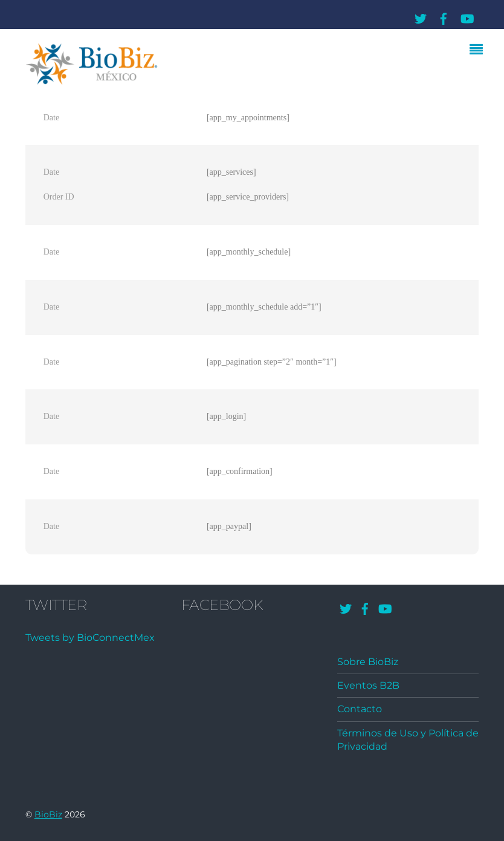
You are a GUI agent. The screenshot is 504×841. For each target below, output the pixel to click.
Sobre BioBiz (368, 662)
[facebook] (444, 17)
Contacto (360, 709)
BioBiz (48, 814)
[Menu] (479, 51)
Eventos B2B (368, 685)
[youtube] (467, 17)
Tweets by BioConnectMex (90, 638)
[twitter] (421, 17)
